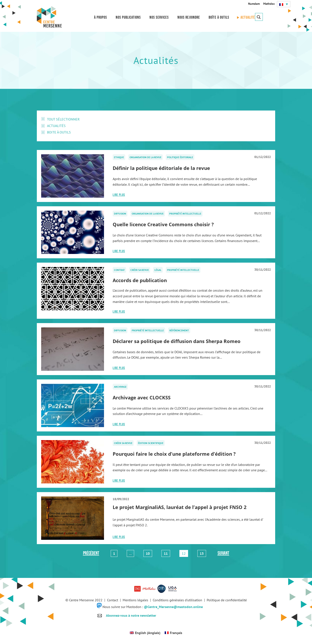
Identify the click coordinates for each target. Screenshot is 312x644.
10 (149, 553)
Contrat (119, 270)
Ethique (119, 157)
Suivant (223, 553)
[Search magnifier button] (259, 17)
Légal (158, 270)
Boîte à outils (219, 17)
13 (203, 553)
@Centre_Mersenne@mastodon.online (173, 607)
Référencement (179, 330)
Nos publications (128, 17)
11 (167, 553)
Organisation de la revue (145, 157)
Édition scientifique (151, 443)
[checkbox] (156, 119)
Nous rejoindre (189, 17)
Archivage (120, 387)
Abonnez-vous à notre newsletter (131, 615)
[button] (284, 4)
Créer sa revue (140, 270)
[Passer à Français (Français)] (173, 633)
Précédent (91, 553)
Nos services (159, 17)
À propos (101, 17)
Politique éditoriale (180, 157)
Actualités (249, 17)
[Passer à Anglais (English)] (145, 633)
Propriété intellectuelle (185, 214)
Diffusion (120, 214)
